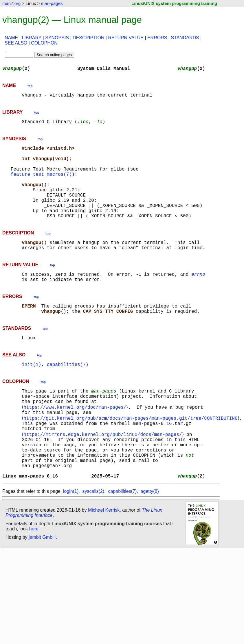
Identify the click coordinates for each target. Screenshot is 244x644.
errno (198, 297)
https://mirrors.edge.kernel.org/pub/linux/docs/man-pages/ (104, 472)
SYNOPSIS (57, 38)
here (34, 576)
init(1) (31, 393)
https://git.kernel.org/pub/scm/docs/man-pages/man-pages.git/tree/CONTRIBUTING (132, 453)
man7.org (11, 3)
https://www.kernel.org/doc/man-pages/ (76, 440)
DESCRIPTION (88, 38)
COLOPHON (44, 43)
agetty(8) (150, 538)
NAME (11, 38)
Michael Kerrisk (104, 557)
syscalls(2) (93, 538)
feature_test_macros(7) (41, 184)
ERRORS (157, 38)
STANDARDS (185, 38)
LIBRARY (32, 38)
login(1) (71, 538)
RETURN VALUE (126, 38)
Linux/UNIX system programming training (174, 3)
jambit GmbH (42, 584)
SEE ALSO (16, 43)
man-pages (52, 3)
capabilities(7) (68, 393)
